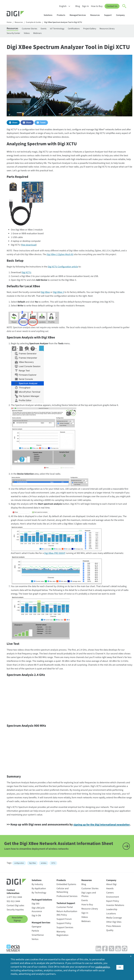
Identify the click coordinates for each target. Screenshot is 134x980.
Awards (110, 900)
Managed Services (79, 15)
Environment (113, 909)
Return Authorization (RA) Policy (67, 925)
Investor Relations (115, 917)
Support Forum (64, 931)
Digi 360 (36, 916)
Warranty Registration (62, 945)
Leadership (112, 921)
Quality (110, 942)
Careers (110, 905)
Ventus (35, 951)
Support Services (65, 939)
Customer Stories (33, 29)
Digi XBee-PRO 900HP (55, 555)
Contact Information (13, 904)
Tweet (43, 124)
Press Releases (114, 938)
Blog (78, 6)
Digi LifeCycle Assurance (38, 921)
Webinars (63, 34)
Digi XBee (45, 294)
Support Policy (64, 935)
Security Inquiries (15, 922)
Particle (35, 943)
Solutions (49, 15)
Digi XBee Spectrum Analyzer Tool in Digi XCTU (68, 23)
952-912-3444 (13, 913)
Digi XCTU (26, 274)
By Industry (37, 896)
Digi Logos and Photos (89, 906)
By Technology (39, 905)
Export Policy (113, 913)
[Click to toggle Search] (124, 6)
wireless (44, 875)
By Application (39, 900)
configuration (19, 875)
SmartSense (38, 947)
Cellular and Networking (63, 902)
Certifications (84, 29)
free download (29, 247)
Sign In (85, 6)
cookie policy (103, 967)
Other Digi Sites (114, 934)
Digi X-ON (36, 927)
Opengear (37, 939)
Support (109, 15)
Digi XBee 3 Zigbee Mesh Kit (60, 256)
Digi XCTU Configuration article (63, 269)
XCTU (53, 875)
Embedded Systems (66, 896)
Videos (50, 34)
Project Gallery (102, 29)
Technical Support (66, 915)
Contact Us (112, 6)
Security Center (35, 34)
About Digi (111, 896)
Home (9, 23)
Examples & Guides (36, 23)
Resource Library (15, 34)
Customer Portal (65, 919)
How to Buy (97, 6)
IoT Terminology (65, 29)
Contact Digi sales (15, 917)
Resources (96, 15)
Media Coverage (114, 930)
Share (15, 124)
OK (120, 967)
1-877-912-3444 (14, 909)
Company (122, 15)
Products (62, 15)
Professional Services (67, 908)
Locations (111, 925)
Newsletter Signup (17, 931)
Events (49, 29)
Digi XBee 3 (58, 294)
